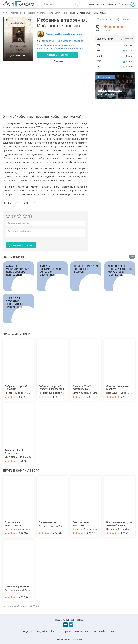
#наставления (45, 48)
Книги (90, 4)
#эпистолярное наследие (69, 48)
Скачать (130, 45)
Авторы (101, 4)
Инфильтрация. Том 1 (110, 90)
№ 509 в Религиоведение (69, 41)
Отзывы (123, 4)
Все (132, 257)
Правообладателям (105, 631)
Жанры (112, 4)
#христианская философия (58, 45)
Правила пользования (76, 631)
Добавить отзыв (21, 245)
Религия (49, 41)
